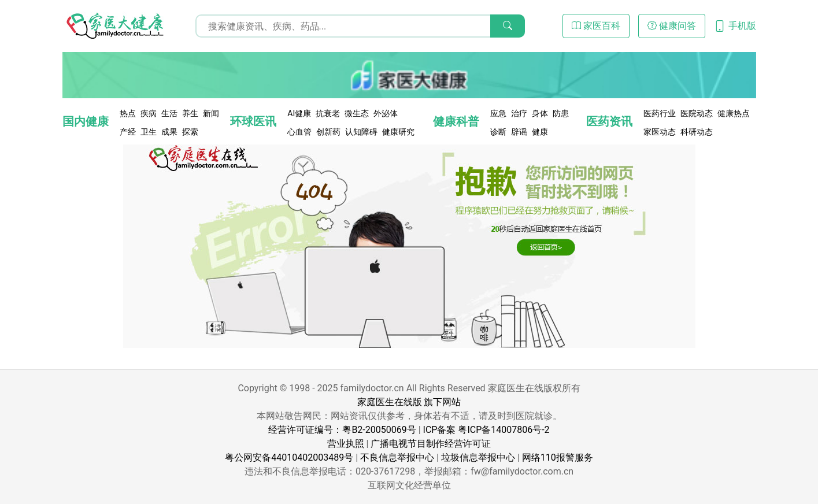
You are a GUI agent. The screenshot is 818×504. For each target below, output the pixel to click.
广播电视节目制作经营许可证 (431, 444)
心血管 (299, 132)
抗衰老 (328, 113)
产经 (128, 132)
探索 (190, 132)
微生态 (357, 113)
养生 (190, 113)
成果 (169, 132)
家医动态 (660, 132)
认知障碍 (361, 132)
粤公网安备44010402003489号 (289, 457)
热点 (128, 113)
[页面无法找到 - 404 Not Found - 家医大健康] (114, 26)
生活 (169, 113)
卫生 (149, 132)
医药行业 (660, 113)
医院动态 (697, 113)
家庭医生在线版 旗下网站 (409, 402)
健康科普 (456, 121)
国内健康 (86, 121)
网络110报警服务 (558, 457)
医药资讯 (609, 121)
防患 (561, 113)
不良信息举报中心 (397, 457)
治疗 (519, 113)
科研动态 (697, 132)
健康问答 (672, 26)
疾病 (149, 113)
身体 (540, 113)
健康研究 (398, 132)
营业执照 (346, 444)
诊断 (498, 132)
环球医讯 (253, 121)
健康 (540, 132)
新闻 (211, 113)
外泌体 (386, 113)
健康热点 (734, 113)
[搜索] (508, 26)
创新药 (328, 132)
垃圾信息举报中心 (478, 457)
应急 (498, 113)
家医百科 (596, 26)
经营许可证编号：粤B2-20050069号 (342, 430)
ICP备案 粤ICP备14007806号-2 (486, 430)
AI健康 (299, 113)
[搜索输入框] (360, 26)
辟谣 (519, 132)
